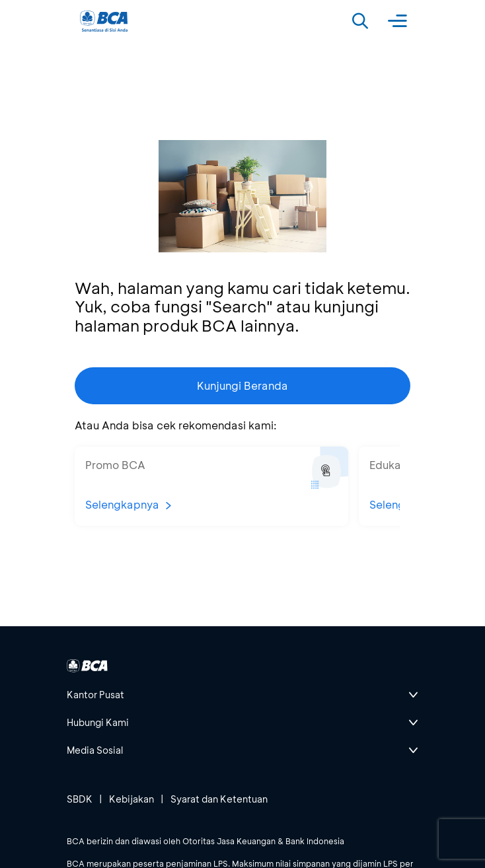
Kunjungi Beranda (243, 385)
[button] (211, 486)
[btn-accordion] (243, 695)
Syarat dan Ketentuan (219, 799)
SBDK (80, 799)
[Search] (360, 21)
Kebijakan (131, 799)
